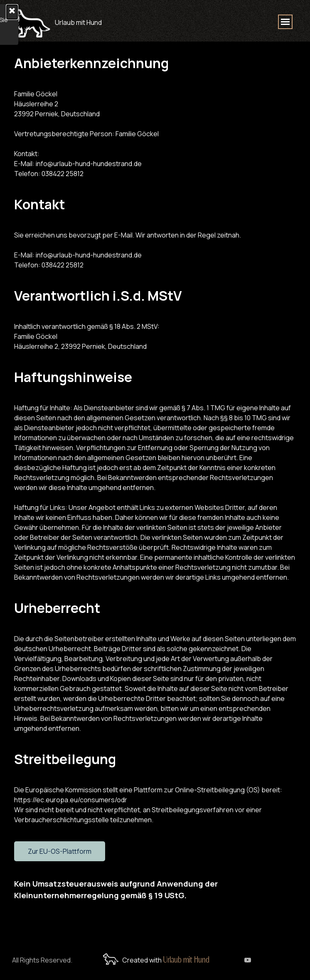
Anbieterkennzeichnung (91, 63)
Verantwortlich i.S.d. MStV (98, 296)
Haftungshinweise (73, 377)
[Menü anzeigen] (285, 22)
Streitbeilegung (65, 759)
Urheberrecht (57, 608)
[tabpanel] (104, 21)
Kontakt (39, 204)
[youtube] (248, 960)
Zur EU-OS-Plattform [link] (60, 851)
